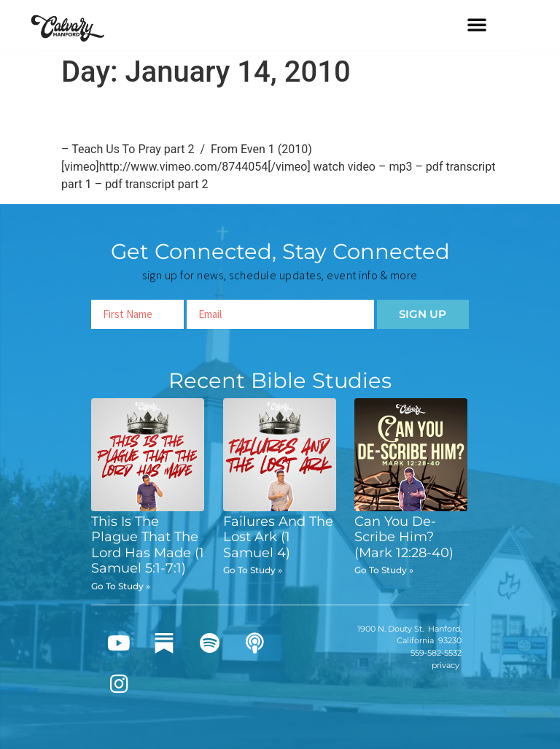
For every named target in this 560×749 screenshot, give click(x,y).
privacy (446, 665)
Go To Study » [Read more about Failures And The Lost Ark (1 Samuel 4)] (253, 570)
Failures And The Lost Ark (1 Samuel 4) (278, 537)
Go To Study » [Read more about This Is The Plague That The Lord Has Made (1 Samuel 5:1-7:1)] (121, 586)
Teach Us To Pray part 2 (185, 115)
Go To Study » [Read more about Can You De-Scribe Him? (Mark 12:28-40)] (384, 570)
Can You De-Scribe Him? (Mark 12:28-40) (404, 537)
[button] (477, 24)
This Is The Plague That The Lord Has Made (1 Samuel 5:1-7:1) (148, 545)
